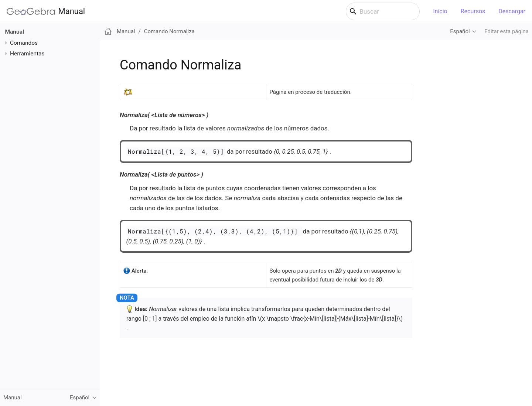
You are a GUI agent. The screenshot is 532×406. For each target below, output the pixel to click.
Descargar (512, 11)
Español (460, 31)
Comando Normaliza (169, 31)
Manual (46, 11)
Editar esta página (507, 31)
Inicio (440, 11)
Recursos (473, 11)
